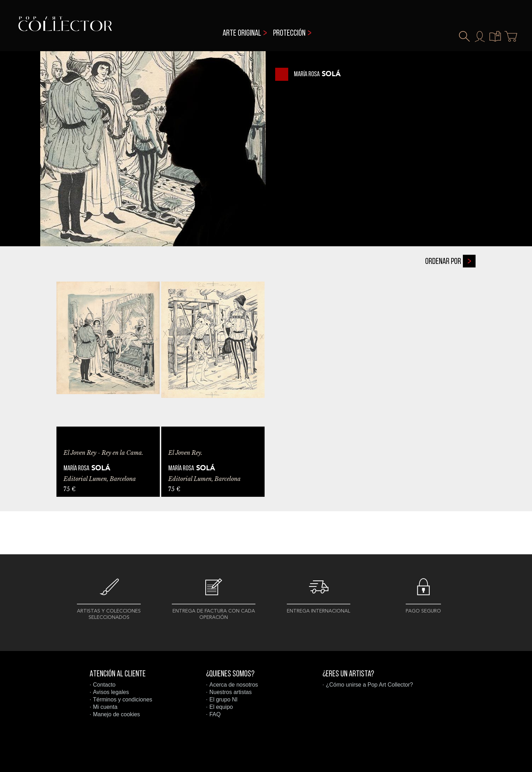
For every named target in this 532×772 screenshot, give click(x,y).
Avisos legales (111, 692)
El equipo (221, 707)
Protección (289, 34)
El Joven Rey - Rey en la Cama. (103, 453)
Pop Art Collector (65, 28)
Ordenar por (450, 261)
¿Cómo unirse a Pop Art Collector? (369, 685)
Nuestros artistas (230, 692)
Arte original (242, 34)
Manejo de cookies (116, 714)
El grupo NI (223, 699)
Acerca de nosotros (234, 685)
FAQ (215, 714)
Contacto (104, 685)
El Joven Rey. (185, 453)
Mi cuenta (105, 707)
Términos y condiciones (122, 699)
